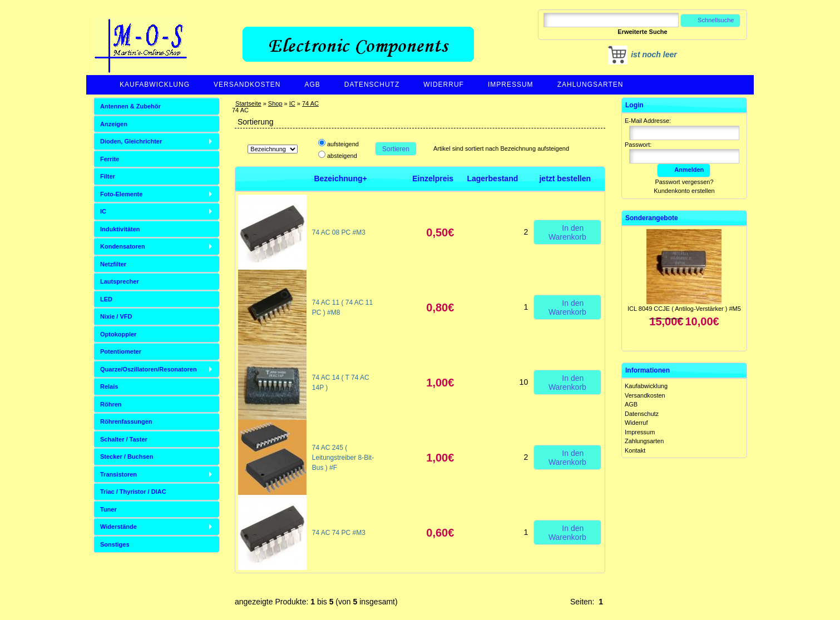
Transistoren (118, 474)
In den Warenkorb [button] (567, 232)
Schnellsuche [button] (711, 20)
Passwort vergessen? (684, 182)
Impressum (511, 85)
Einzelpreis (433, 178)
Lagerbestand (492, 178)
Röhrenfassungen (126, 421)
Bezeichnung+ (340, 178)
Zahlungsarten (591, 85)
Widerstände (118, 527)
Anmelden (684, 170)
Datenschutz (372, 85)
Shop (275, 103)
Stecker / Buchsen (127, 457)
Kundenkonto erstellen (684, 191)
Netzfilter (113, 264)
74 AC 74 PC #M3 (339, 533)
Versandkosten (247, 85)
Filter (108, 176)
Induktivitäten (120, 229)
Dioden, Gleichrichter (131, 141)
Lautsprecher (120, 281)
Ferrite (110, 159)
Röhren (111, 404)
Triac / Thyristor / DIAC (133, 492)
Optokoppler (118, 334)
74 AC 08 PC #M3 (339, 232)
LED (106, 299)
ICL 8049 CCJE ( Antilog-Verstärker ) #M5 (684, 309)
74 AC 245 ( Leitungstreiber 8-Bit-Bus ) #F (343, 458)
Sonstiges (115, 544)
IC (292, 103)
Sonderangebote (652, 218)
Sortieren (396, 149)
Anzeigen (114, 124)
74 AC (310, 103)
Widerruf (444, 85)
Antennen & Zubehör (130, 106)
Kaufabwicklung (155, 85)
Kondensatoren (123, 246)
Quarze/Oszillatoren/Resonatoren (149, 369)
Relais (109, 386)
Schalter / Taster (124, 439)
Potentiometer (121, 351)
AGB (312, 85)
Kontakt (635, 450)
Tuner (108, 509)
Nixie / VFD (116, 316)
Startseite (248, 103)
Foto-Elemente (121, 194)
